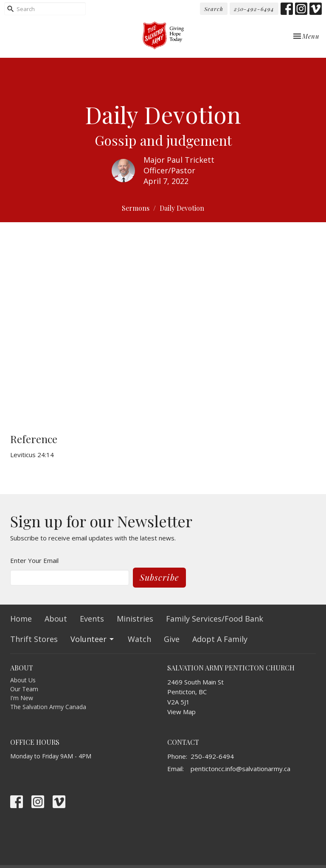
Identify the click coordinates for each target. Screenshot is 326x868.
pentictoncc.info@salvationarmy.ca (240, 769)
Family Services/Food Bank (215, 619)
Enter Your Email (34, 560)
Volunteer (93, 639)
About (56, 619)
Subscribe (159, 577)
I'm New (22, 698)
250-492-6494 (254, 9)
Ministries (135, 619)
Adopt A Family (220, 639)
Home (21, 619)
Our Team (24, 689)
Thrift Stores (34, 639)
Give (172, 639)
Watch (139, 639)
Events (92, 619)
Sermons (136, 208)
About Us (23, 680)
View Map (181, 712)
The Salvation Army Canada (48, 707)
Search (214, 9)
